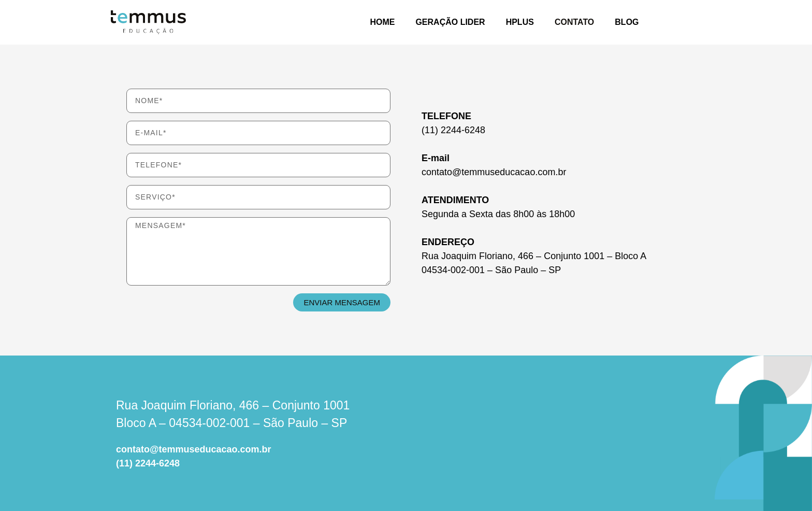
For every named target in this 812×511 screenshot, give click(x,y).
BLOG (627, 22)
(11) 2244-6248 (148, 463)
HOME (382, 22)
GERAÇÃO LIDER (450, 22)
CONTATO (574, 22)
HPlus (520, 22)
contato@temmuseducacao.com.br (194, 449)
